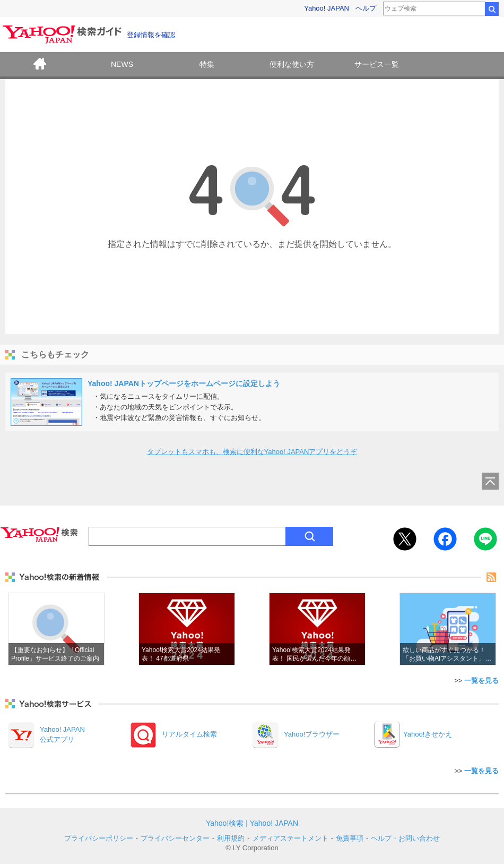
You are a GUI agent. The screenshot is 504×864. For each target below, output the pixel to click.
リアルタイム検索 (189, 734)
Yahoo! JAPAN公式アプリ (62, 734)
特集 (207, 64)
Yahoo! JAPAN (327, 8)
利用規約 (231, 838)
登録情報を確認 (151, 35)
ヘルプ (366, 8)
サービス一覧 (377, 64)
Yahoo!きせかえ (428, 734)
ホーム (40, 66)
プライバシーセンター (175, 838)
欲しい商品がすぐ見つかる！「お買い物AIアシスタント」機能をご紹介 (448, 629)
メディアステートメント (290, 838)
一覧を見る (481, 681)
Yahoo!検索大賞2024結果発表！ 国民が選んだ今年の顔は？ (317, 629)
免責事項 (350, 838)
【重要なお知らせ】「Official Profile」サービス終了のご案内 (56, 629)
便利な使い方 (292, 64)
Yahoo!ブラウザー (312, 734)
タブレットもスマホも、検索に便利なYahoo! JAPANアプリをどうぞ (252, 452)
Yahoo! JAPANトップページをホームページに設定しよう (184, 383)
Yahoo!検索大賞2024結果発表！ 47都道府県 (187, 629)
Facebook (445, 539)
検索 (492, 9)
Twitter (405, 539)
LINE (485, 539)
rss (491, 577)
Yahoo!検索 (225, 823)
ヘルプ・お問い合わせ (405, 838)
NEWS (122, 64)
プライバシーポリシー (99, 838)
